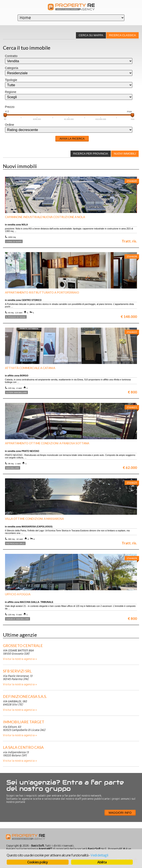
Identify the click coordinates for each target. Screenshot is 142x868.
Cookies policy (38, 862)
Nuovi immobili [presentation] (125, 154)
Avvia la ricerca (72, 139)
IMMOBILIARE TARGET (24, 722)
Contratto (11, 56)
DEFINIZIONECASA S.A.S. (25, 696)
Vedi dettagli (99, 855)
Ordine (10, 125)
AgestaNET (45, 849)
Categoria (12, 68)
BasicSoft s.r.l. (97, 849)
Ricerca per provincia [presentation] (91, 154)
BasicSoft (38, 846)
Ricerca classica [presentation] (122, 35)
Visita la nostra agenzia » (20, 659)
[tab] (122, 35)
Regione (11, 92)
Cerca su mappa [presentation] (91, 35)
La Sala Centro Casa (23, 747)
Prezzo (10, 107)
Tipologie (11, 80)
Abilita (102, 862)
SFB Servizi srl (17, 671)
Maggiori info (120, 813)
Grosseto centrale (23, 646)
